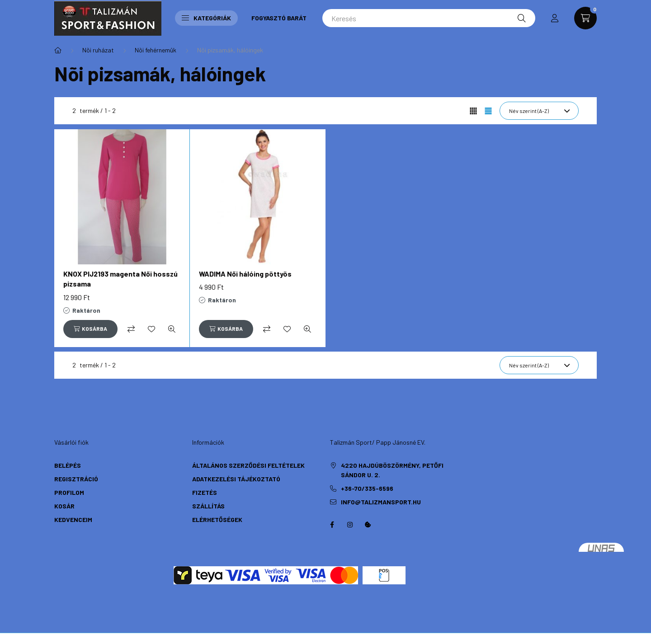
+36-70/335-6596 (367, 488)
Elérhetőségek (217, 519)
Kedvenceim (73, 519)
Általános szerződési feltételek (248, 465)
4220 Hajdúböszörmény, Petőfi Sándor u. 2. (392, 470)
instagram (350, 525)
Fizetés (205, 492)
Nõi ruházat (98, 50)
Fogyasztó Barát (279, 18)
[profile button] (555, 18)
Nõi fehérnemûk (156, 50)
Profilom (69, 492)
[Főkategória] (58, 50)
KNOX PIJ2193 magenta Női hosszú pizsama (120, 279)
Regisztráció (76, 479)
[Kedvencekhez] (151, 329)
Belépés (68, 465)
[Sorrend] (539, 111)
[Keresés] (429, 18)
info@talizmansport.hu (381, 502)
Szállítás (208, 506)
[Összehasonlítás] (131, 329)
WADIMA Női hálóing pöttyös (245, 274)
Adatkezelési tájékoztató (236, 479)
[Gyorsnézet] (172, 329)
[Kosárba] (90, 329)
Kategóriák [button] (206, 18)
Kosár (64, 506)
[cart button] (585, 18)
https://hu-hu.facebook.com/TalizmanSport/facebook (332, 525)
